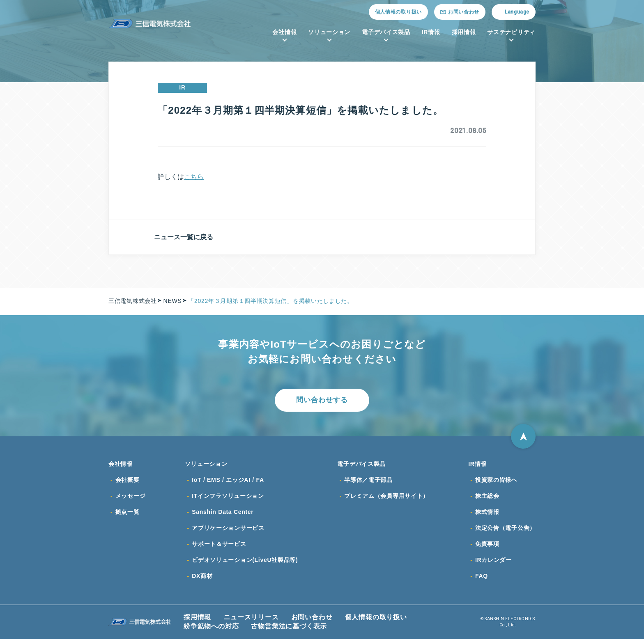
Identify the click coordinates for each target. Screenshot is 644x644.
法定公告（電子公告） (505, 532)
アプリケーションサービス (228, 532)
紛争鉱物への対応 (211, 631)
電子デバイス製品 (386, 32)
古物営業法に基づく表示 (289, 631)
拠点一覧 (128, 515)
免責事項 (487, 548)
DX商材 (202, 581)
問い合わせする (322, 401)
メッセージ (131, 499)
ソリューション (329, 32)
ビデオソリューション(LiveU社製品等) (245, 564)
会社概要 (128, 482)
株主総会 (487, 499)
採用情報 (464, 32)
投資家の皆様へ (496, 482)
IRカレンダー (493, 564)
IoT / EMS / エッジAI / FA (228, 482)
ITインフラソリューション (228, 499)
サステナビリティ (511, 32)
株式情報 (487, 515)
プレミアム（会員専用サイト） (386, 499)
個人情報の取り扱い (398, 12)
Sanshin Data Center (223, 515)
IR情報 (431, 32)
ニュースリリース (251, 622)
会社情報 (284, 32)
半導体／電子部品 (368, 482)
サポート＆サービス (219, 548)
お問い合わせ (312, 622)
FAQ (482, 581)
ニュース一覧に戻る (185, 237)
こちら (194, 177)
